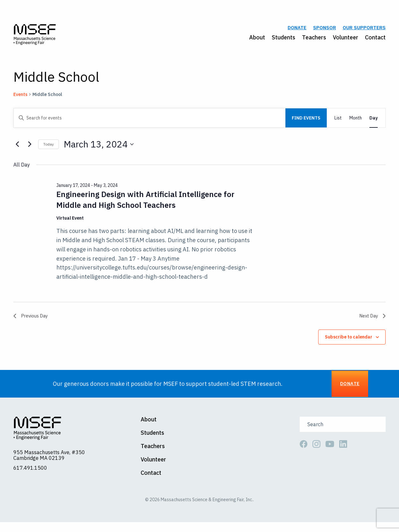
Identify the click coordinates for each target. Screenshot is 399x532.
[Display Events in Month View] (356, 124)
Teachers (314, 40)
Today (49, 150)
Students (283, 40)
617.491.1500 (30, 478)
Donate (297, 31)
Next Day (371, 322)
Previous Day (32, 322)
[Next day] (30, 150)
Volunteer (346, 40)
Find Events (306, 124)
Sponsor (325, 31)
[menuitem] (254, 40)
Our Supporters (364, 31)
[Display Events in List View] (338, 124)
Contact (375, 40)
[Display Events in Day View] (374, 124)
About (257, 40)
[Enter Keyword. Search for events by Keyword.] (150, 124)
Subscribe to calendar (349, 344)
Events (20, 100)
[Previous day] (17, 150)
